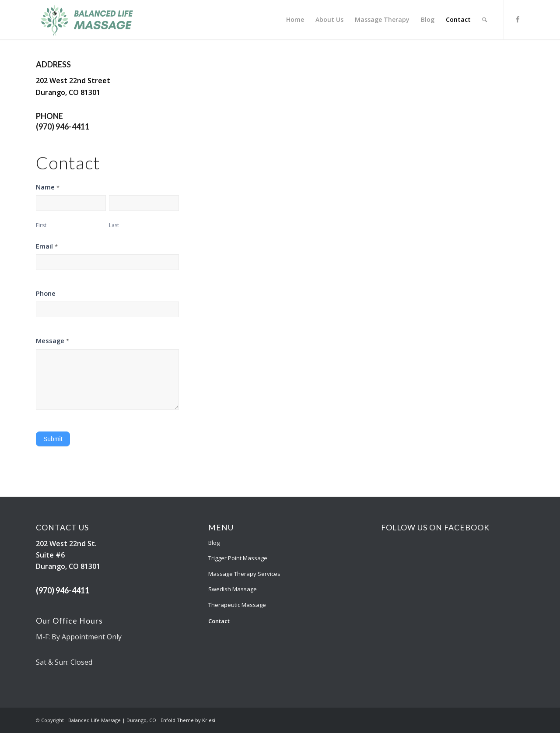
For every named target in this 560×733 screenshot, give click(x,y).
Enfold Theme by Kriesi (188, 720)
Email (47, 246)
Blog (214, 543)
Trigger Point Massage (238, 558)
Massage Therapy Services (244, 574)
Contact (219, 621)
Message (52, 340)
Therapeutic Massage (237, 605)
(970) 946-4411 (63, 126)
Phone (46, 293)
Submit (53, 439)
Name (48, 187)
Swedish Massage (233, 589)
